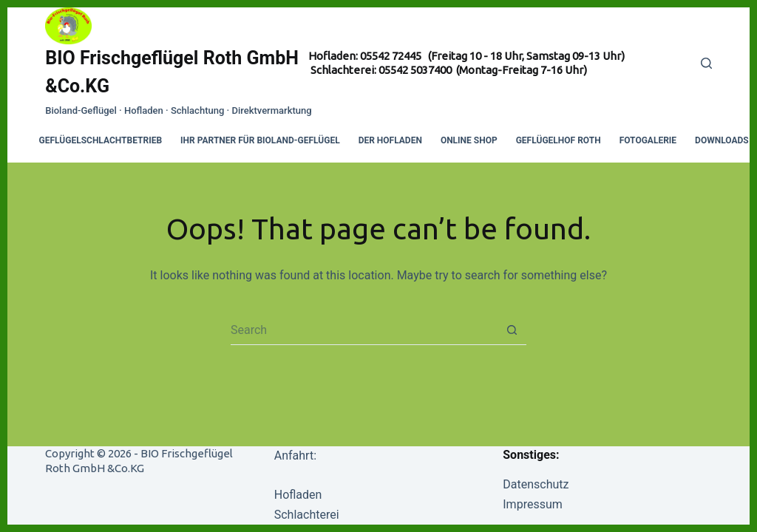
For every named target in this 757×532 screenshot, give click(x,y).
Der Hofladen (390, 140)
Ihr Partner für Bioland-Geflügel (260, 140)
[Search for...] (364, 330)
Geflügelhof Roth (559, 140)
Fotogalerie (648, 140)
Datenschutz (536, 484)
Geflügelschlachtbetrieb (101, 140)
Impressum (533, 504)
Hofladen (298, 495)
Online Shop (469, 140)
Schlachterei (307, 515)
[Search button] (512, 330)
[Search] (706, 63)
